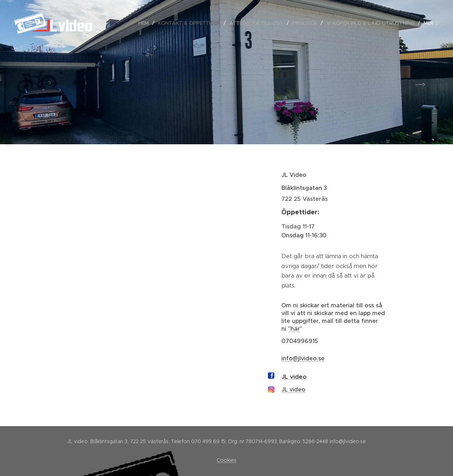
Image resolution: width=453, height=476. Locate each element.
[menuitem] (145, 23)
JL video (294, 377)
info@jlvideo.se (303, 358)
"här (294, 329)
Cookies (226, 460)
